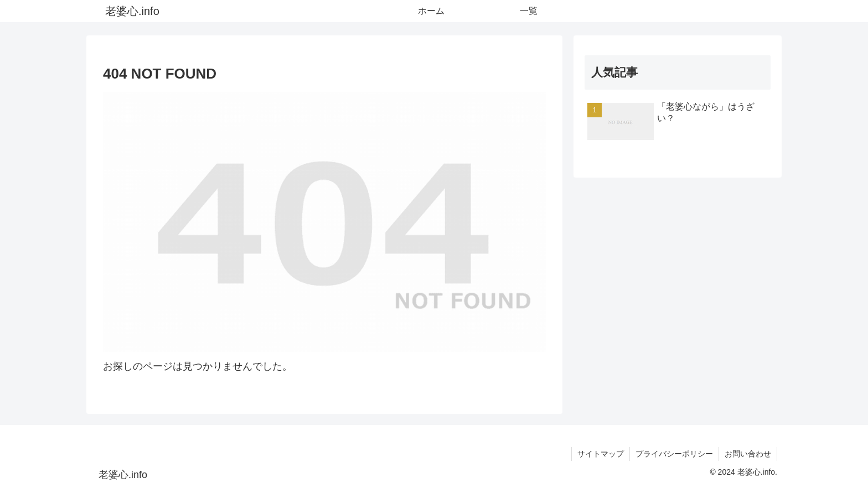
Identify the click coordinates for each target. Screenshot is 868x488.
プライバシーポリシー (674, 454)
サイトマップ (601, 454)
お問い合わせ (748, 454)
